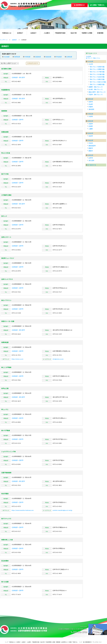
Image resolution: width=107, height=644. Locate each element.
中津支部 (27, 57)
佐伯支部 (48, 57)
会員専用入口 (80, 5)
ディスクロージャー (97, 642)
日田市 (91, 124)
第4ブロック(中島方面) (97, 74)
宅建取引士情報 (87, 33)
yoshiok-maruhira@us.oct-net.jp (62, 510)
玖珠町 (91, 126)
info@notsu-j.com (58, 359)
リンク (81, 642)
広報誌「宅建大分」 (99, 5)
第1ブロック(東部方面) (97, 67)
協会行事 (74, 33)
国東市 (91, 148)
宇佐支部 (59, 57)
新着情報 (100, 33)
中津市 (91, 116)
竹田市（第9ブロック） (96, 95)
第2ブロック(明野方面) (97, 69)
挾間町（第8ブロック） (96, 87)
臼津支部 (69, 57)
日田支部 (38, 57)
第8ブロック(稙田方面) (97, 84)
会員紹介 (33, 33)
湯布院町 (91, 109)
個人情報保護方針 (87, 642)
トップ (7, 642)
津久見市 (22, 77)
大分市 (91, 64)
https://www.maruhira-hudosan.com (23, 510)
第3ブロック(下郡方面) (97, 72)
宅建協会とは (7, 33)
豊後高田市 (92, 146)
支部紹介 (20, 33)
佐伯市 (91, 136)
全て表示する (92, 165)
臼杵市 (21, 120)
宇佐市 (91, 143)
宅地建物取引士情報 (50, 642)
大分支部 (7, 57)
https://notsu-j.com (17, 359)
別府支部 (17, 57)
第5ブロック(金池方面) (97, 77)
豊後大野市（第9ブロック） (98, 92)
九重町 (91, 129)
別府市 (91, 102)
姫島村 (91, 151)
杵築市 (91, 107)
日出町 (91, 104)
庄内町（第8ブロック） (96, 89)
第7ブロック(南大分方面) (98, 82)
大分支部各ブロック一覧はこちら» (93, 57)
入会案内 (47, 33)
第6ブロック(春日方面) (97, 79)
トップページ (4, 40)
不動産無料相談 (60, 33)
